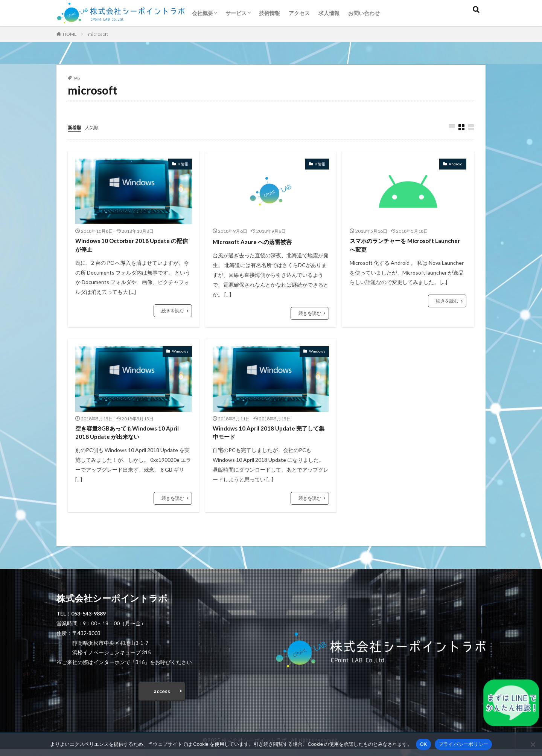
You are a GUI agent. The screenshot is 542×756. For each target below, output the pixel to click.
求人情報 (329, 13)
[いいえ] (533, 744)
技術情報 (269, 13)
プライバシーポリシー (464, 744)
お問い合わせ (364, 13)
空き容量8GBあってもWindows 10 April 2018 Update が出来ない (128, 435)
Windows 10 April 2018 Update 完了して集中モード (271, 435)
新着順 (76, 127)
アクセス (299, 13)
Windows (180, 352)
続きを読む (173, 314)
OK (423, 744)
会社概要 (202, 13)
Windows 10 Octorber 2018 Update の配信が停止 (130, 247)
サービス (236, 13)
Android (456, 164)
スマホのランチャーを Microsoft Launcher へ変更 (400, 247)
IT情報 (183, 164)
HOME (70, 34)
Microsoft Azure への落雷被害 (259, 242)
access (162, 697)
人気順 (95, 127)
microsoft (98, 34)
